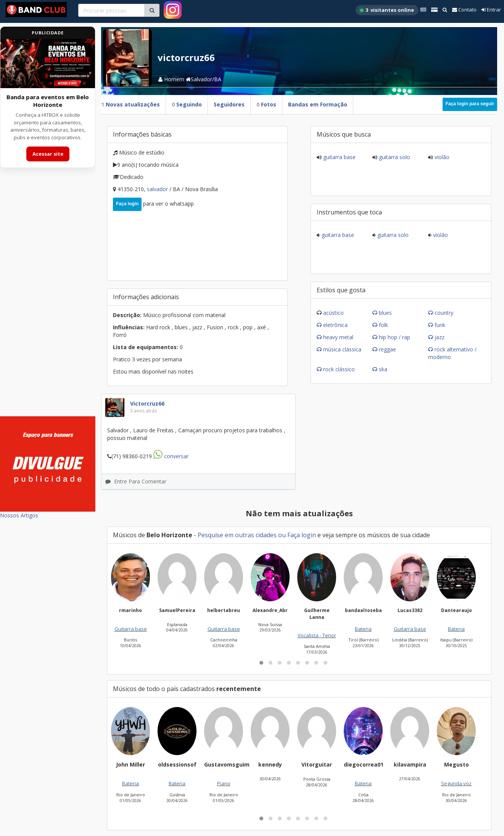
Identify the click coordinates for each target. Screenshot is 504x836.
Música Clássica (342, 349)
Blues (385, 313)
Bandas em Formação (318, 104)
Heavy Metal (338, 337)
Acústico (333, 313)
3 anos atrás (143, 411)
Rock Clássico (339, 369)
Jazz (440, 337)
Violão (441, 157)
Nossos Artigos (19, 515)
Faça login (127, 204)
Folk (383, 325)
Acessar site (48, 154)
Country (444, 313)
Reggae (387, 349)
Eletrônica (335, 325)
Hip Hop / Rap (395, 337)
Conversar (171, 456)
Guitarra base (339, 157)
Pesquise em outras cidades (237, 535)
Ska (383, 369)
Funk (440, 325)
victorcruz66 (147, 404)
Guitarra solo (394, 157)
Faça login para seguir (470, 104)
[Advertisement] (48, 297)
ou (282, 535)
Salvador (158, 189)
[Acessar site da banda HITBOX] (48, 64)
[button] (261, 663)
